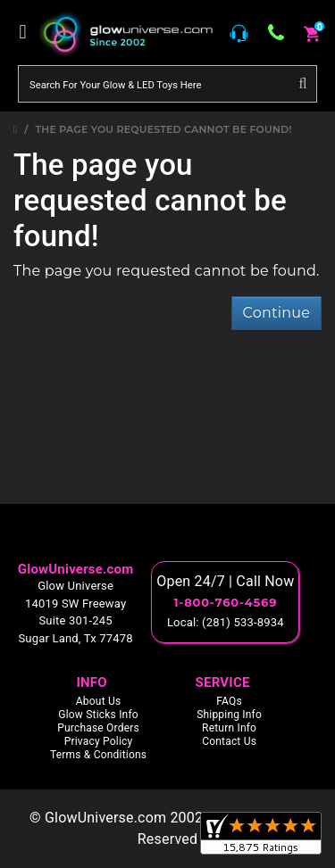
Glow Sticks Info (98, 715)
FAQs (229, 701)
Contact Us (229, 741)
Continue (276, 313)
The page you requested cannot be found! (164, 129)
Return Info (229, 728)
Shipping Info (229, 715)
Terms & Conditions (98, 755)
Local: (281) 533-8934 (226, 622)
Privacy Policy (99, 741)
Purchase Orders (98, 728)
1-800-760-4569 (225, 602)
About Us (99, 701)
